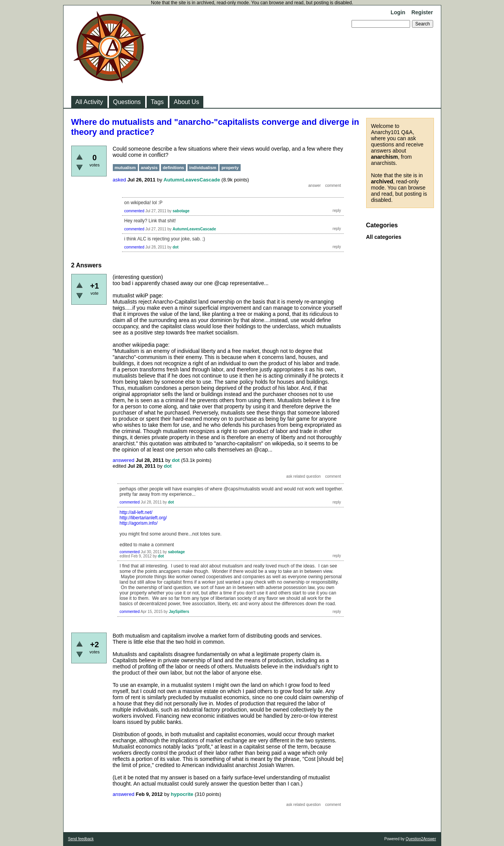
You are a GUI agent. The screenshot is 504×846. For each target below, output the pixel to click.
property (230, 168)
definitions (174, 168)
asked (120, 180)
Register (422, 12)
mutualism (125, 168)
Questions (127, 102)
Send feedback (81, 839)
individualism (203, 168)
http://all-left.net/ (136, 512)
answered (124, 460)
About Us (186, 102)
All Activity (89, 102)
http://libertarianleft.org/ (143, 518)
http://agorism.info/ (139, 523)
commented (134, 211)
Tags (157, 102)
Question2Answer (421, 839)
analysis (149, 168)
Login (398, 12)
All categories (384, 237)
